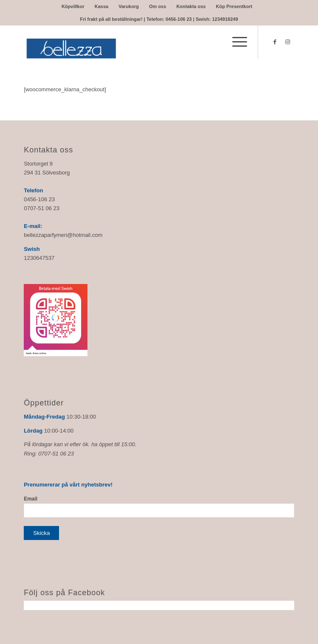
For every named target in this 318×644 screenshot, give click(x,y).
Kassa (101, 6)
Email (31, 499)
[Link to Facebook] (275, 42)
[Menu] (235, 42)
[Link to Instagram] (288, 42)
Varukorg (129, 6)
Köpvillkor (73, 6)
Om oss (158, 6)
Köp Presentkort (234, 6)
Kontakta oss (191, 6)
